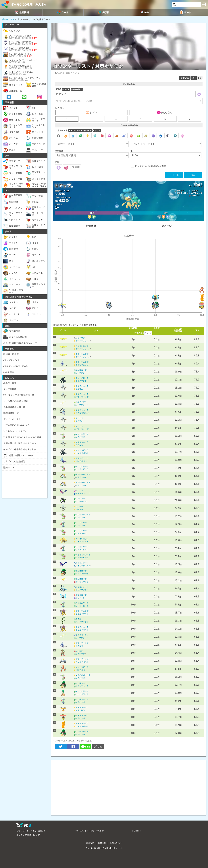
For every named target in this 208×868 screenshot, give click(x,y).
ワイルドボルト (82, 453)
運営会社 (102, 843)
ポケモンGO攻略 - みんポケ (29, 4)
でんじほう (80, 710)
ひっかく (181, 191)
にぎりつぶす (81, 477)
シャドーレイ (81, 598)
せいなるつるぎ (82, 582)
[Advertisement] (129, 786)
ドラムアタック (82, 686)
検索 (193, 175)
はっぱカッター (82, 370)
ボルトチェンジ (82, 354)
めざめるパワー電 (83, 482)
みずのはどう (197, 193)
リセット (174, 175)
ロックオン (80, 338)
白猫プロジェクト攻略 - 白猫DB (31, 831)
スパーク (79, 418)
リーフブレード (82, 373)
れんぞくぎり (81, 402)
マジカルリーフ (82, 434)
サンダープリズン (83, 341)
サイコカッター (82, 595)
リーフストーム (82, 549)
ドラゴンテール (82, 563)
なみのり (195, 191)
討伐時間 (91, 226)
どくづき (79, 490)
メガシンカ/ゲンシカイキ (80, 130)
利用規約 (90, 843)
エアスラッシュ (82, 635)
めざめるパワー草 (83, 474)
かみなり (79, 445)
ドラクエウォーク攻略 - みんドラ (89, 831)
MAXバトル (77, 89)
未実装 (76, 167)
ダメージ (167, 226)
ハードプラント (82, 574)
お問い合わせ (116, 843)
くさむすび (80, 437)
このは (78, 619)
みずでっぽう (182, 193)
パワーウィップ (82, 397)
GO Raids (136, 831)
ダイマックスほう (83, 493)
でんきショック (82, 346)
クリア (97, 130)
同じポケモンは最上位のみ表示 (151, 166)
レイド (66, 89)
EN (200, 78)
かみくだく (196, 195)
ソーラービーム (82, 469)
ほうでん (79, 389)
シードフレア (81, 533)
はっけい (79, 651)
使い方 (185, 78)
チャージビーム (82, 378)
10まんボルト (81, 461)
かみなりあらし (82, 365)
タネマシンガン (82, 715)
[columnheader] (63, 331)
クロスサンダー (82, 381)
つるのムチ (80, 498)
